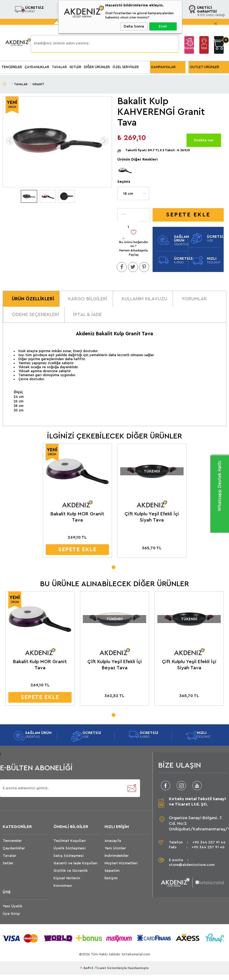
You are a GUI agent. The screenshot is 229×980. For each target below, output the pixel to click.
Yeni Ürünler (115, 847)
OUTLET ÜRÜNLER (204, 67)
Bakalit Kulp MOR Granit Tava (77, 516)
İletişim (111, 877)
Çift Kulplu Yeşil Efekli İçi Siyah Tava (150, 516)
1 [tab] (113, 565)
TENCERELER (12, 67)
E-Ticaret (99, 967)
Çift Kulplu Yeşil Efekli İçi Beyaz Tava (113, 663)
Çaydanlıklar (14, 847)
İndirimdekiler (117, 854)
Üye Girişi (204, 50)
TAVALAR (59, 67)
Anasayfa (113, 839)
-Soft (86, 967)
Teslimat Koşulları (70, 839)
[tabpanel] (77, 502)
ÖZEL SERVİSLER (126, 67)
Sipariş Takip (189, 50)
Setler (8, 862)
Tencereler (12, 839)
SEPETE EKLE (77, 549)
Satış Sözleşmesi (69, 854)
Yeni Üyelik (12, 905)
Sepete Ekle (188, 215)
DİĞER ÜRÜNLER (97, 67)
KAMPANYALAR (163, 67)
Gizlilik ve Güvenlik (71, 869)
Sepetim (112, 869)
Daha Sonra (134, 26)
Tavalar (9, 854)
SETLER (75, 67)
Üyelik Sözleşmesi (69, 847)
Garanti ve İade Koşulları (75, 862)
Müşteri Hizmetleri (121, 862)
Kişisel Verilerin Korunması (67, 880)
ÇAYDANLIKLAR (37, 67)
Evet (163, 26)
